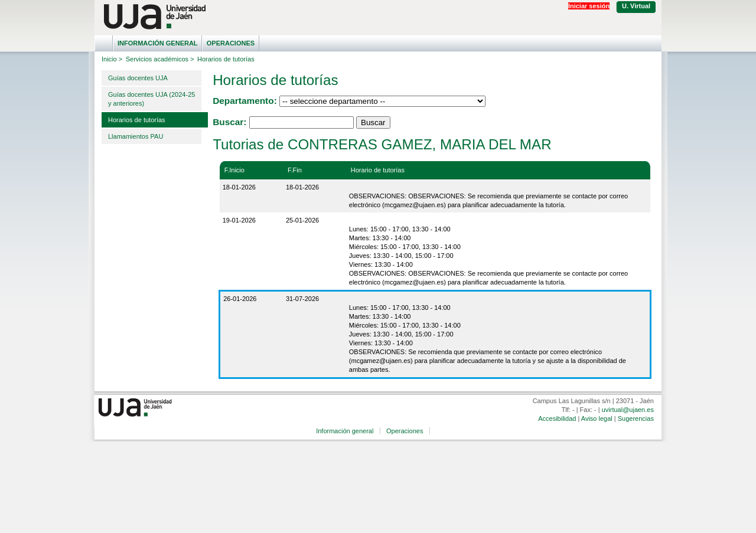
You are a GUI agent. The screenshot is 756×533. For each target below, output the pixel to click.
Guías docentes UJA (138, 78)
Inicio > (112, 59)
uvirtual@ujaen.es (628, 410)
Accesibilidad (557, 418)
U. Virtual (636, 6)
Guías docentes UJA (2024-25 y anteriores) (151, 99)
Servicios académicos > (160, 59)
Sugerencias (636, 418)
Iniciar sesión (589, 6)
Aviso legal (597, 418)
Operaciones (231, 43)
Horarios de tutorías (137, 120)
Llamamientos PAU (136, 136)
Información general (158, 43)
